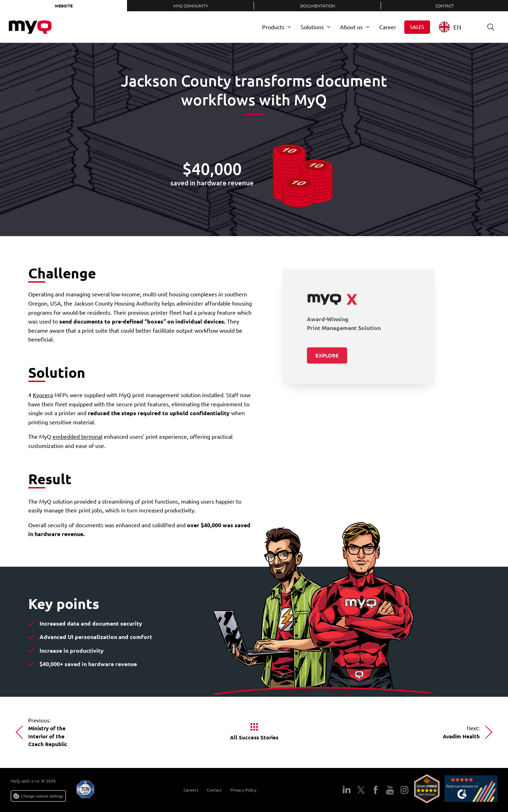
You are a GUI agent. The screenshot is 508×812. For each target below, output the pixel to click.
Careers (191, 790)
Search (488, 27)
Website (64, 6)
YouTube (390, 790)
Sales (417, 27)
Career (388, 27)
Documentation (318, 6)
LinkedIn (347, 790)
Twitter (361, 790)
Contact (445, 6)
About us (351, 27)
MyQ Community (191, 6)
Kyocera (43, 395)
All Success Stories (254, 737)
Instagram (404, 790)
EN (450, 27)
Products (273, 27)
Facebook (376, 790)
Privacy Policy (243, 790)
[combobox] (455, 27)
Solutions (312, 27)
